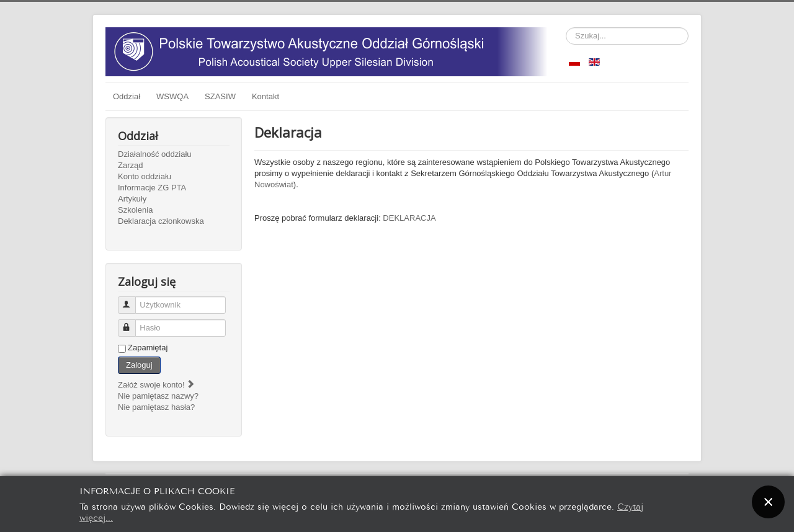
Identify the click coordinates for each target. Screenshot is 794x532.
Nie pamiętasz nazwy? (158, 396)
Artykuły (132, 199)
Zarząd (130, 165)
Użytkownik (132, 300)
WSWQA (172, 96)
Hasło (132, 323)
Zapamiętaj (148, 348)
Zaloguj (139, 365)
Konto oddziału (145, 176)
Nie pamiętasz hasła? (156, 407)
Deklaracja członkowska (161, 221)
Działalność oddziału (155, 154)
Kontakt (265, 96)
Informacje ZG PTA (152, 188)
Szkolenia (135, 210)
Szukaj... (566, 28)
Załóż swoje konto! (157, 385)
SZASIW (220, 96)
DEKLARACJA (409, 218)
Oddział (127, 96)
